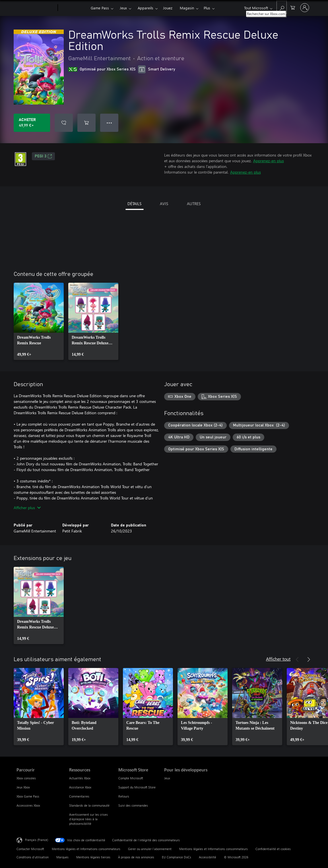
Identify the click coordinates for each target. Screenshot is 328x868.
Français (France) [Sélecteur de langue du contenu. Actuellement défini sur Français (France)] (37, 840)
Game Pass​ (100, 8)
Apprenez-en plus (269, 161)
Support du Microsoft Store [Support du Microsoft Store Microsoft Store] (137, 787)
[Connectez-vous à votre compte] (305, 8)
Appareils (146, 8)
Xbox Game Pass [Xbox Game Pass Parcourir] (28, 796)
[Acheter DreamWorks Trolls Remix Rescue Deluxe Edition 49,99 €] (32, 123)
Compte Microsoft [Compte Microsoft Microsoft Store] (131, 778)
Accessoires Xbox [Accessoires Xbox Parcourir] (28, 805)
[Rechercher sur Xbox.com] (282, 7)
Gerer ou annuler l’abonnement (150, 849)
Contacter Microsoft (30, 849)
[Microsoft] (36, 8)
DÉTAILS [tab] (134, 204)
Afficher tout (278, 659)
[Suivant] (309, 659)
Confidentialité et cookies (273, 849)
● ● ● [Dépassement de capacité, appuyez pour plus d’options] (109, 123)
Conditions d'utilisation (33, 857)
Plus (207, 8)
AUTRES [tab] (194, 204)
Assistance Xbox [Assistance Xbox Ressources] (80, 787)
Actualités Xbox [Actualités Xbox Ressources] (80, 778)
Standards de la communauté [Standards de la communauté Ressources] (89, 805)
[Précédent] (297, 659)
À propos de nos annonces (136, 857)
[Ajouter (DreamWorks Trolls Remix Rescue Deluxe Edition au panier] (86, 123)
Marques (62, 857)
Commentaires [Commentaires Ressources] (79, 796)
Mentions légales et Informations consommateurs (86, 849)
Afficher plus (27, 508)
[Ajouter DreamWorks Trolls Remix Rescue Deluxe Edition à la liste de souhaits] (64, 123)
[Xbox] (74, 8)
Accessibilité (208, 857)
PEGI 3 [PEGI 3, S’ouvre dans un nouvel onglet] (43, 156)
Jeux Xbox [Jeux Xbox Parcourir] (23, 787)
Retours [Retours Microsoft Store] (124, 796)
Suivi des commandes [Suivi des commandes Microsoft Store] (133, 805)
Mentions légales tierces (93, 857)
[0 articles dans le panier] (293, 7)
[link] (39, 321)
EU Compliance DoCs (177, 857)
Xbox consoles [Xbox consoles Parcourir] (26, 778)
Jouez (168, 8)
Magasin (187, 8)
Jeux (123, 8)
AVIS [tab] (164, 204)
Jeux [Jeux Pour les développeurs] (167, 778)
